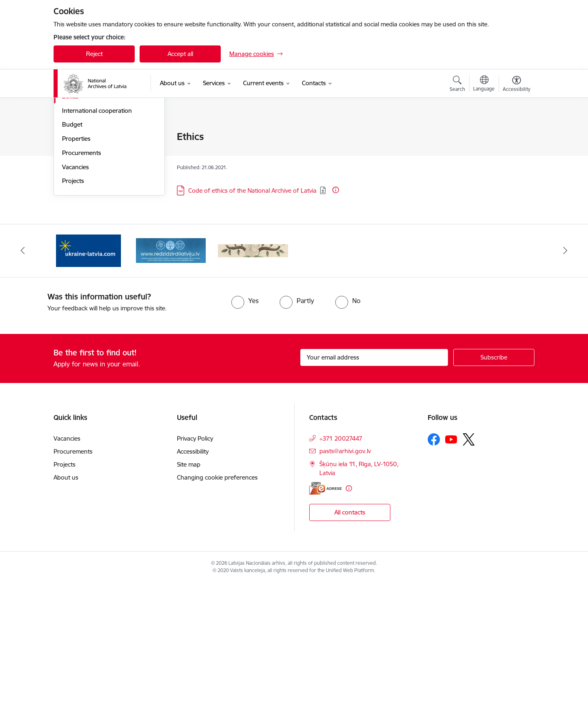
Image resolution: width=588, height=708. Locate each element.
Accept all (180, 54)
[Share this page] (515, 154)
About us (66, 603)
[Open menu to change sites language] (484, 84)
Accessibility (193, 577)
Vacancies (75, 292)
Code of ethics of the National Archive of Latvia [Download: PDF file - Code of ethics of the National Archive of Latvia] (252, 190)
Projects (73, 306)
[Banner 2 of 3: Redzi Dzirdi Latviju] (171, 376)
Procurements (82, 278)
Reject (94, 54)
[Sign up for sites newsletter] (494, 483)
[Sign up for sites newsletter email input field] (374, 483)
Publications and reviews (96, 180)
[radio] (245, 426)
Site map (189, 590)
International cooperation (97, 236)
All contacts (350, 638)
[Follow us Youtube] (451, 564)
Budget (72, 250)
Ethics (70, 222)
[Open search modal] (457, 85)
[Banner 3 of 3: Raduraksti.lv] (253, 376)
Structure (75, 151)
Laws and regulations (91, 193)
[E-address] (325, 614)
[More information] (336, 190)
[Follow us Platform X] (469, 565)
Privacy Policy (195, 564)
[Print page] (515, 133)
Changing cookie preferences (217, 603)
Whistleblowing (83, 208)
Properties (76, 264)
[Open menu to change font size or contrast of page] (517, 85)
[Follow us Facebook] (434, 565)
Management (80, 137)
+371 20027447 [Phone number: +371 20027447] (341, 564)
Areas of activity (84, 165)
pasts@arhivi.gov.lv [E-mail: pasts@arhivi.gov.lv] (345, 576)
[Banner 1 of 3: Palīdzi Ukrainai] (88, 376)
